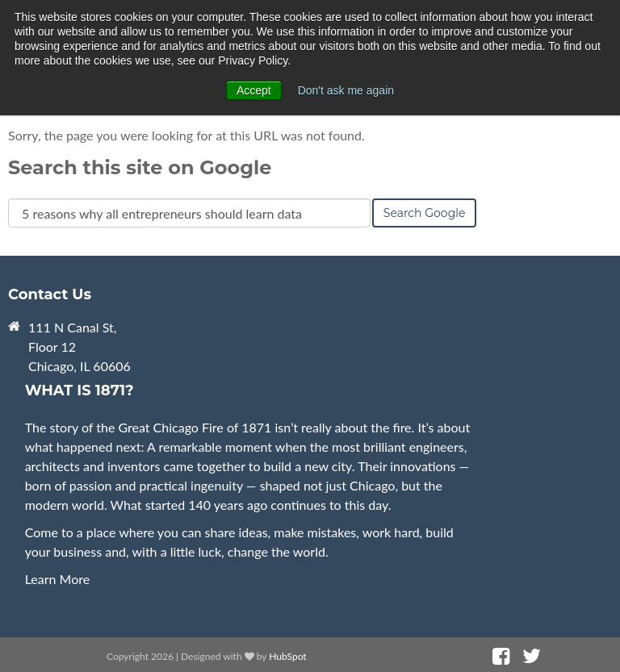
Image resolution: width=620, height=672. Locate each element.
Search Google (425, 213)
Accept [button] (254, 90)
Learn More (58, 579)
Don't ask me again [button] (346, 90)
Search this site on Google (140, 167)
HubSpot (287, 656)
